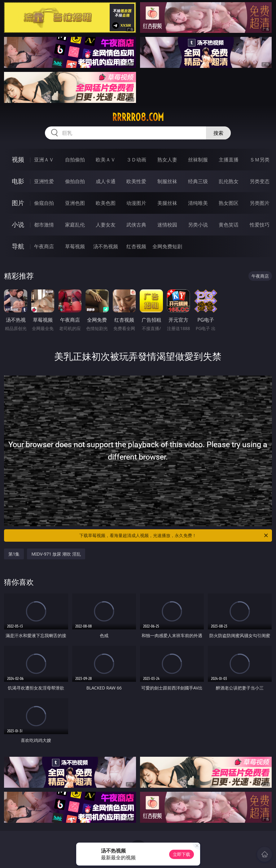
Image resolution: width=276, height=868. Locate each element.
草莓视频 (75, 246)
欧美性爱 (136, 181)
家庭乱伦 (75, 225)
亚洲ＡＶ (44, 160)
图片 (18, 203)
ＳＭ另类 (260, 160)
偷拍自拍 (75, 181)
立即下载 (182, 854)
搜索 (218, 133)
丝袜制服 (198, 160)
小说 (18, 225)
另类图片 (260, 203)
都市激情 (44, 225)
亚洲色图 (75, 203)
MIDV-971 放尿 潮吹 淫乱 (56, 554)
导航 (18, 246)
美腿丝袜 (167, 203)
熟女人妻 (167, 160)
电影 (18, 181)
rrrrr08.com (138, 117)
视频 (18, 159)
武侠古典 (136, 225)
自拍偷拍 (75, 160)
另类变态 (260, 181)
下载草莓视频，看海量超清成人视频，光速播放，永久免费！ (174, 535)
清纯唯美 (198, 203)
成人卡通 (106, 181)
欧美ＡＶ (106, 160)
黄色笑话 (229, 225)
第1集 (14, 554)
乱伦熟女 (229, 181)
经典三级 (198, 181)
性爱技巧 (260, 225)
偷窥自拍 (44, 203)
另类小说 (198, 225)
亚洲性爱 (44, 181)
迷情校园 (167, 225)
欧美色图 (106, 203)
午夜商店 (44, 246)
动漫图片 (136, 203)
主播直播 (229, 160)
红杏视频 (136, 246)
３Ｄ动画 (136, 160)
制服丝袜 (167, 181)
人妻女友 (106, 225)
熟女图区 (229, 203)
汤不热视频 (106, 246)
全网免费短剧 (167, 246)
